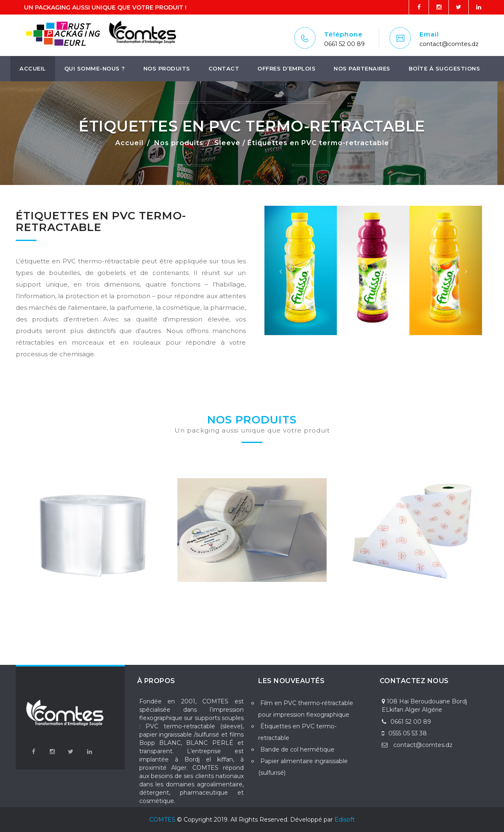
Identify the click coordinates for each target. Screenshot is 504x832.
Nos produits (167, 68)
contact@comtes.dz (449, 44)
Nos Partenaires (362, 68)
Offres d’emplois (286, 68)
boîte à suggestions (445, 68)
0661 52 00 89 (344, 44)
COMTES (162, 820)
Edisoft (345, 820)
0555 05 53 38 (404, 733)
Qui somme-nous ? (95, 68)
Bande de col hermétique (297, 749)
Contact (224, 68)
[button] (281, 270)
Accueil (33, 68)
